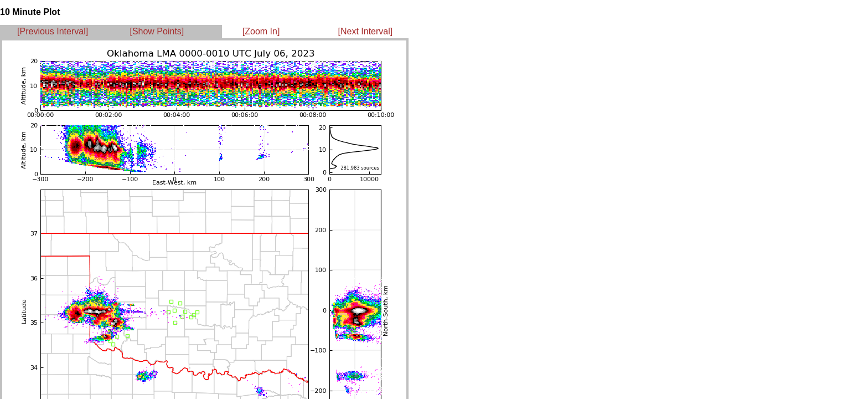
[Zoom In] (261, 31)
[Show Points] (157, 31)
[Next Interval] (366, 31)
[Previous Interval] (53, 31)
